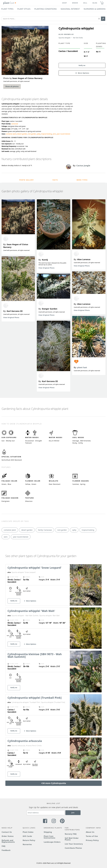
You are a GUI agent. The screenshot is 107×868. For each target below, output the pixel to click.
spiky (39, 134)
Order (75, 3)
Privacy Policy (92, 840)
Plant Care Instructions (49, 837)
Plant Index (28, 832)
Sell (85, 3)
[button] (99, 19)
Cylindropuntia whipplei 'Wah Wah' (31, 611)
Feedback (6, 850)
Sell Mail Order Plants (72, 839)
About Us (90, 832)
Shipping (48, 832)
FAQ (4, 846)
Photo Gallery (27, 180)
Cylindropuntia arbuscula (25, 741)
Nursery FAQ (71, 834)
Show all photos (12, 86)
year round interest (63, 134)
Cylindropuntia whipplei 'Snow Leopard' (35, 568)
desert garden (22, 134)
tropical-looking (47, 134)
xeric (54, 134)
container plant (11, 134)
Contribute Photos (73, 848)
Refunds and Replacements (8, 841)
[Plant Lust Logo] (10, 3)
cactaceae (15, 124)
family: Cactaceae (45, 530)
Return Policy (29, 840)
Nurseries (27, 844)
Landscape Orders (52, 842)
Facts (55, 180)
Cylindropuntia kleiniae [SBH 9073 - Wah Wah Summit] (35, 655)
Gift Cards (27, 836)
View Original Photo (11, 317)
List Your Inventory (74, 844)
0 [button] (102, 2)
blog (95, 3)
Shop (64, 3)
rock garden (32, 134)
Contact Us (7, 832)
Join (73, 813)
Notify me (82, 65)
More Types (82, 180)
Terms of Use (92, 836)
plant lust (82, 367)
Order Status (8, 836)
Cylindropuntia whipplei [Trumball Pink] (35, 698)
